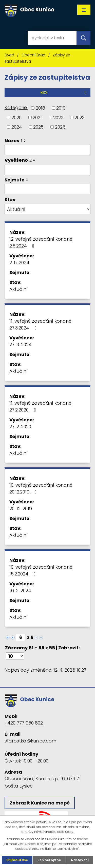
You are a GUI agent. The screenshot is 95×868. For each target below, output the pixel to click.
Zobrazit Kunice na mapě (40, 803)
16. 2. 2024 (20, 591)
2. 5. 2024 (19, 263)
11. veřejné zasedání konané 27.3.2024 (40, 324)
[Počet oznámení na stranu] (15, 656)
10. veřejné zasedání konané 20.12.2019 (41, 488)
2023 (80, 117)
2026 (60, 127)
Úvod (9, 55)
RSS (64, 92)
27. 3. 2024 (21, 345)
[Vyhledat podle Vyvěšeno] (48, 170)
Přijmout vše (17, 860)
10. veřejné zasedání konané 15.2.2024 (41, 570)
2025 (38, 127)
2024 (17, 127)
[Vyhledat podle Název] (48, 150)
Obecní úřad (33, 55)
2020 (16, 117)
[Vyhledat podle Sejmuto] (48, 189)
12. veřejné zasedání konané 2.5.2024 (41, 242)
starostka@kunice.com (30, 741)
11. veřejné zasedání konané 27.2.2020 (40, 406)
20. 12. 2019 (21, 509)
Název (13, 141)
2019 (61, 108)
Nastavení (80, 860)
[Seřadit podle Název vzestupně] (25, 139)
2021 (37, 117)
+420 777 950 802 (24, 723)
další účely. (65, 832)
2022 (58, 117)
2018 (40, 108)
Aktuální (18, 289)
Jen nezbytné (49, 860)
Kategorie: (16, 107)
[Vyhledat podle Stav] (48, 209)
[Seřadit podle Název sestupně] (25, 141)
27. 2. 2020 (20, 427)
